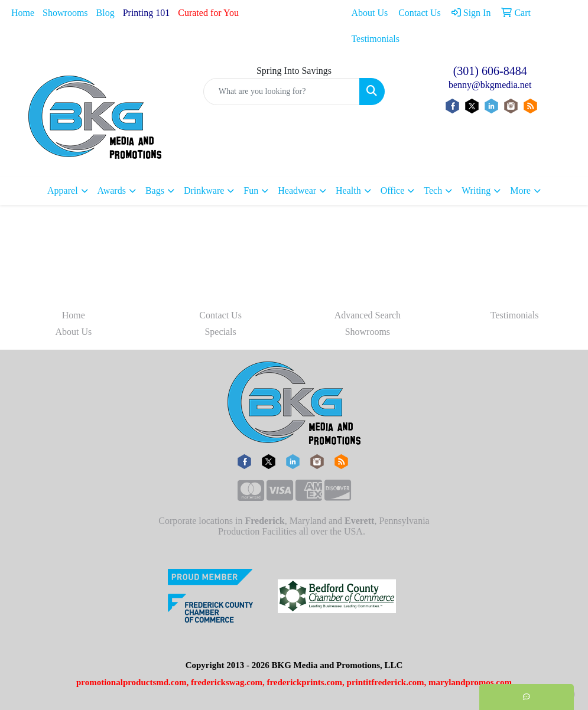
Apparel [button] (63, 190)
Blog (105, 13)
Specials (220, 332)
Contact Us (220, 315)
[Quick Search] (282, 92)
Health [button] (348, 190)
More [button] (520, 190)
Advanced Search (368, 315)
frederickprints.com (304, 682)
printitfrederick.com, (387, 682)
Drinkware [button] (204, 190)
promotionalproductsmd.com (131, 682)
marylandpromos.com (470, 682)
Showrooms (65, 13)
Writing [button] (476, 190)
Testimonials (515, 315)
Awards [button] (112, 190)
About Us (73, 332)
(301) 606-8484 (490, 71)
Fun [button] (251, 190)
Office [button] (393, 190)
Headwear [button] (297, 190)
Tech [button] (433, 190)
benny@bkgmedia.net (490, 85)
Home (23, 13)
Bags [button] (155, 190)
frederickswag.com (227, 682)
